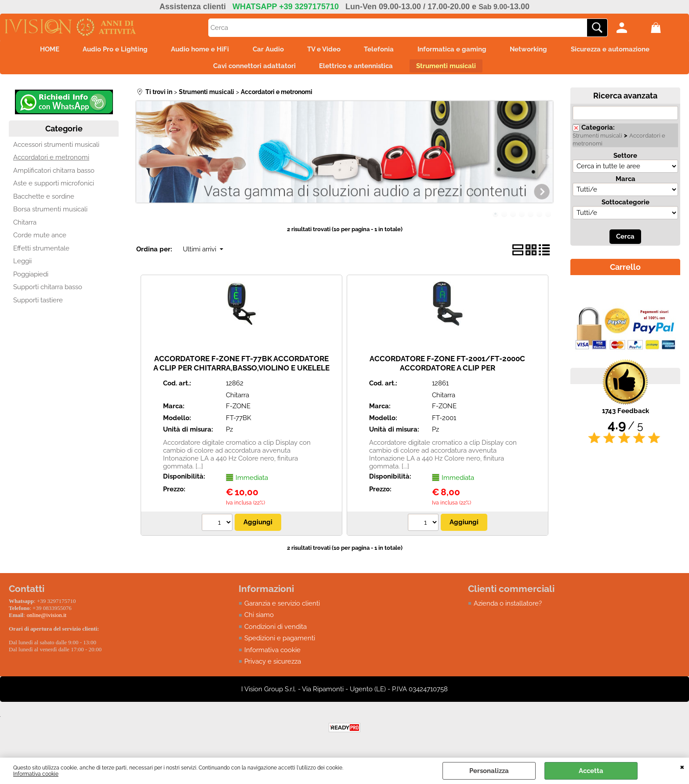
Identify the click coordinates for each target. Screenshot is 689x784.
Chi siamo (259, 619)
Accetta (591, 771)
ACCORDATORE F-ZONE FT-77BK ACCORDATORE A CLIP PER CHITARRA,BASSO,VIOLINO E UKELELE (241, 367)
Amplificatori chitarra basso (54, 174)
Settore (625, 160)
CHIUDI (682, 766)
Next (547, 161)
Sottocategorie (626, 206)
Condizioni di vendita (276, 631)
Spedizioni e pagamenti (280, 642)
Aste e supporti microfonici (54, 187)
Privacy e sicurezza (273, 665)
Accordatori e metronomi (51, 161)
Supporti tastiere (38, 304)
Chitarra (25, 226)
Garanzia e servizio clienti (282, 607)
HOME (38, 50)
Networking (537, 50)
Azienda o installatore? (508, 607)
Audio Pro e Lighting (106, 50)
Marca (626, 183)
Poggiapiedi (31, 278)
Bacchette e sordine (44, 200)
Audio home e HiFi (194, 50)
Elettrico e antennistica (356, 69)
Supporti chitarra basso (48, 291)
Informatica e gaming (458, 50)
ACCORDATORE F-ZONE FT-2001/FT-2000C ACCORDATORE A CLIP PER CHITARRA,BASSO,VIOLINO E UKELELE (447, 372)
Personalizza (489, 771)
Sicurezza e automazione (622, 50)
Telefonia (382, 50)
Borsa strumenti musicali (50, 213)
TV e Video (324, 50)
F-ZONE (238, 410)
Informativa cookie (36, 774)
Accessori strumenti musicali (56, 149)
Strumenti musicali (449, 69)
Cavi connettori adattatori (251, 69)
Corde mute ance (40, 239)
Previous (142, 161)
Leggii (22, 265)
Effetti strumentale (41, 252)
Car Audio (265, 50)
